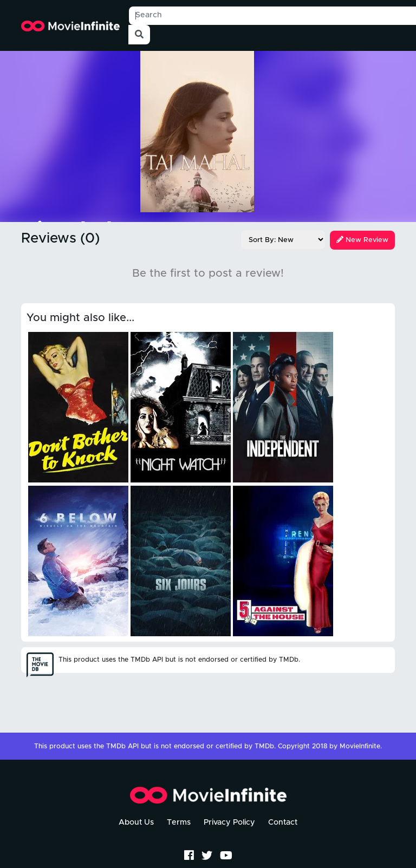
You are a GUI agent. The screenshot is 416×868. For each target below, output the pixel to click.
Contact (283, 823)
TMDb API (122, 746)
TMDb (264, 746)
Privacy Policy (229, 823)
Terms (179, 823)
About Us (136, 823)
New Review (362, 240)
